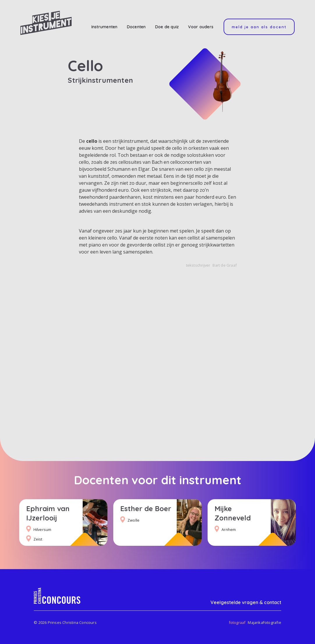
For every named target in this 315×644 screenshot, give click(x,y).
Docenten (136, 27)
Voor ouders (201, 27)
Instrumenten (105, 27)
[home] (46, 23)
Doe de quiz (167, 27)
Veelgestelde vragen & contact (246, 602)
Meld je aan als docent (259, 27)
